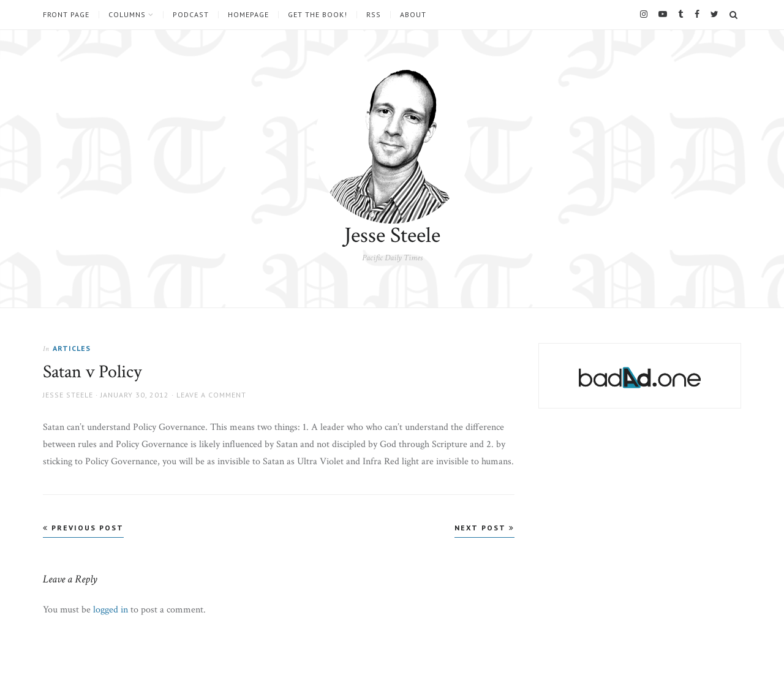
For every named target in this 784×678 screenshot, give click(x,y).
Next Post (484, 528)
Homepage (248, 15)
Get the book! (318, 15)
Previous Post (83, 528)
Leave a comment (211, 395)
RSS (374, 15)
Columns (127, 15)
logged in (111, 610)
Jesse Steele (392, 235)
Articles (72, 348)
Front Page (66, 15)
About (413, 15)
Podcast (191, 15)
